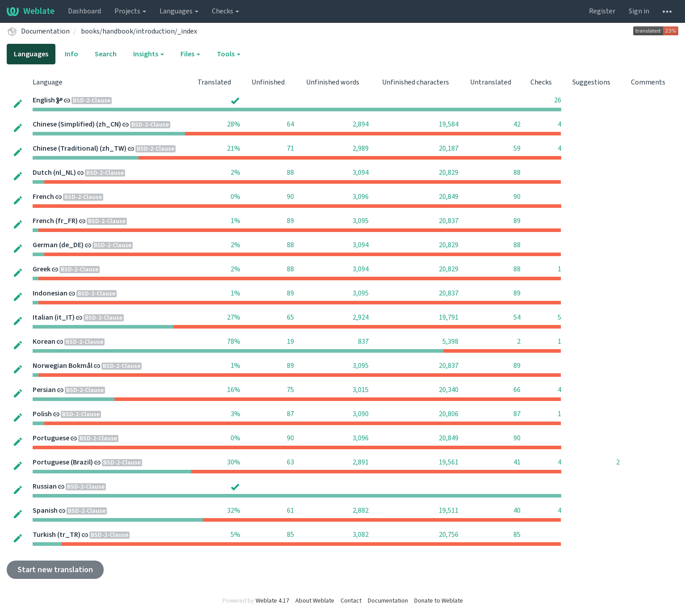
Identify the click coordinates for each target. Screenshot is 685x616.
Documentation (45, 31)
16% (234, 390)
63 (290, 462)
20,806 (449, 414)
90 (290, 197)
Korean (44, 342)
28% (234, 124)
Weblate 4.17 (272, 601)
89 (290, 221)
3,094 (361, 173)
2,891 (361, 462)
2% (235, 173)
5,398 (450, 342)
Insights (149, 54)
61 (290, 511)
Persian (44, 390)
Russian (45, 486)
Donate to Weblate (439, 601)
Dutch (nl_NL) (54, 173)
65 (290, 317)
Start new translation (55, 570)
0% (235, 197)
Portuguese (51, 438)
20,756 (449, 535)
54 (517, 317)
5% (235, 535)
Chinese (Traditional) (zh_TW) (80, 148)
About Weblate (315, 601)
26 (558, 100)
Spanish (45, 511)
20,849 (449, 197)
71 (290, 148)
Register (602, 11)
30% (234, 462)
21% (234, 148)
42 (517, 124)
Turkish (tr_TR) (57, 535)
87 (290, 414)
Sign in (639, 11)
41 (517, 462)
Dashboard (84, 11)
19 (290, 342)
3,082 (361, 535)
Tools (229, 54)
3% (235, 414)
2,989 (361, 148)
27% (234, 317)
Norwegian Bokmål (63, 366)
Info (71, 54)
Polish (42, 414)
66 (517, 390)
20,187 (449, 148)
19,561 (449, 462)
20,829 (449, 173)
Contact (351, 601)
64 (290, 124)
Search (106, 54)
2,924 (361, 317)
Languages (179, 11)
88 (290, 173)
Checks (225, 11)
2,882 (361, 511)
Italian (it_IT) (54, 317)
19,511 (449, 511)
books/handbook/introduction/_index (139, 31)
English (44, 100)
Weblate (31, 11)
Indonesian (50, 293)
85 (290, 535)
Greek (42, 269)
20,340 (449, 390)
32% (234, 511)
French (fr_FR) (55, 221)
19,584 (449, 124)
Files (190, 54)
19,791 (449, 317)
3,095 (361, 221)
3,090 (361, 414)
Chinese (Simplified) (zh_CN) (77, 124)
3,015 (361, 390)
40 (517, 511)
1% (235, 221)
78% (234, 342)
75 (290, 390)
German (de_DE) (58, 245)
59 (517, 148)
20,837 (449, 221)
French (43, 197)
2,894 (361, 124)
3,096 (361, 197)
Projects (130, 11)
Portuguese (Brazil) (63, 462)
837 (363, 342)
